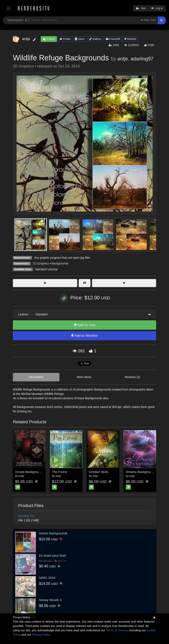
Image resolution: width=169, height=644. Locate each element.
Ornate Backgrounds (29, 472)
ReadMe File (26, 516)
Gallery (95, 39)
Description (36, 377)
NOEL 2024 (47, 578)
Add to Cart (84, 325)
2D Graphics (41, 263)
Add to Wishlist (84, 336)
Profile (65, 39)
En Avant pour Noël (52, 555)
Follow (49, 39)
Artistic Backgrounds (53, 533)
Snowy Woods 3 (50, 600)
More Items (84, 377)
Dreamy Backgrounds (141, 472)
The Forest (59, 472)
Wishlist (130, 39)
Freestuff (113, 39)
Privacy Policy (41, 635)
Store (80, 39)
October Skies (99, 472)
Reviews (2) (132, 377)
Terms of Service (117, 630)
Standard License (46, 269)
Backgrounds (60, 263)
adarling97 (142, 59)
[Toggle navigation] (8, 8)
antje (123, 59)
